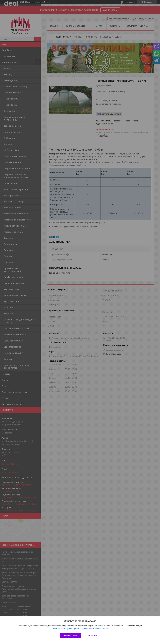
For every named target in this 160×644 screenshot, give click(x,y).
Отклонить (94, 636)
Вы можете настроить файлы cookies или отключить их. (79, 629)
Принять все (71, 636)
